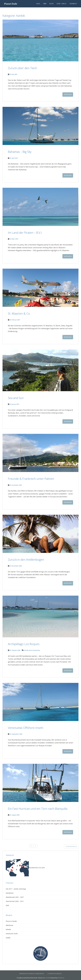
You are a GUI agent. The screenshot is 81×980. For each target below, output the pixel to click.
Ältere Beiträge (71, 847)
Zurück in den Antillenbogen (26, 560)
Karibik (8, 938)
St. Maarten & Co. (19, 313)
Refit (7, 905)
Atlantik (8, 929)
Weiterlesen (68, 95)
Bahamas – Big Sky (20, 152)
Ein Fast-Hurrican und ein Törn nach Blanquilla (38, 809)
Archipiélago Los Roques (24, 644)
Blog (38, 4)
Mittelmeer (10, 925)
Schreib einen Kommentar (32, 650)
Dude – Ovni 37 (62, 4)
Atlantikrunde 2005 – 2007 (15, 897)
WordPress (61, 978)
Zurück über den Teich (22, 68)
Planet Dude (11, 4)
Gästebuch (73, 4)
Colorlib (47, 978)
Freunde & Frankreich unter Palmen (31, 479)
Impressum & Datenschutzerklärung (32, 974)
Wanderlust (10, 893)
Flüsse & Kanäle (11, 921)
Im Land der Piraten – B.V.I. (25, 233)
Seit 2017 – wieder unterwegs (16, 889)
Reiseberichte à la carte (25, 868)
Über (45, 4)
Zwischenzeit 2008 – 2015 (15, 901)
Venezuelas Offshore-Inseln (26, 728)
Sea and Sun (16, 398)
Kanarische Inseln (12, 934)
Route (52, 4)
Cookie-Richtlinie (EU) (55, 974)
